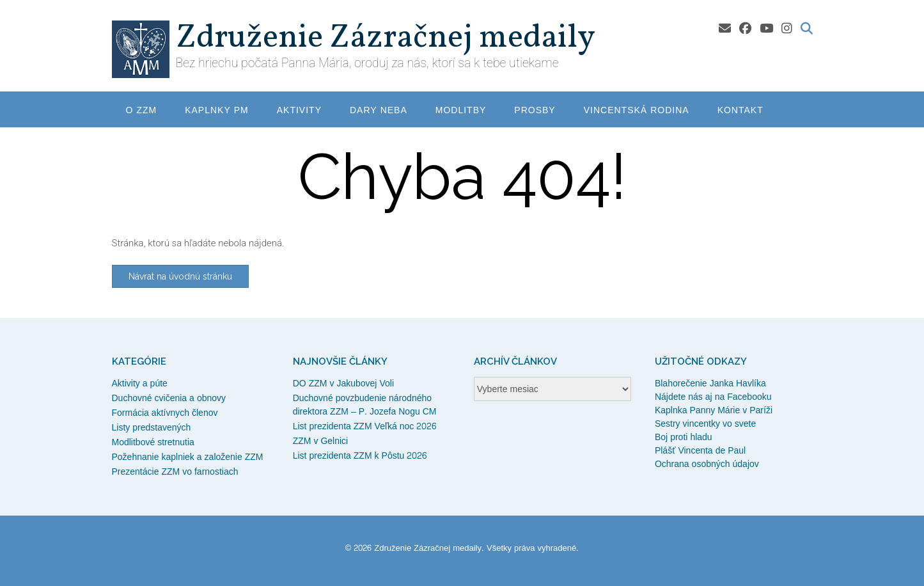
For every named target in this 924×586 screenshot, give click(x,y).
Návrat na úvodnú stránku (180, 276)
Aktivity (299, 110)
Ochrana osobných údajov (707, 464)
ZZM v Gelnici (321, 441)
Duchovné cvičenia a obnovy (169, 398)
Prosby (535, 110)
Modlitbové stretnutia (153, 442)
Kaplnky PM (217, 110)
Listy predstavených (152, 428)
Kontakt (740, 110)
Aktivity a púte (140, 384)
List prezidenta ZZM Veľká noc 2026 (365, 426)
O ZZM (142, 110)
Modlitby (461, 110)
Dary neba (379, 110)
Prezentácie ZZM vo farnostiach (175, 472)
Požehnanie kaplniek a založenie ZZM (188, 457)
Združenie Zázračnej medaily (386, 38)
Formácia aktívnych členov (165, 413)
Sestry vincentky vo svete (705, 424)
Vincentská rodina (637, 110)
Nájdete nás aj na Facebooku (713, 397)
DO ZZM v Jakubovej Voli (343, 384)
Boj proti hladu (684, 437)
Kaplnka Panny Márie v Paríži (714, 410)
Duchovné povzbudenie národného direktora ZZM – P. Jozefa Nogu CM (365, 405)
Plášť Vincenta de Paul (700, 451)
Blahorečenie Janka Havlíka (710, 384)
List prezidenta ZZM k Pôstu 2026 (360, 456)
